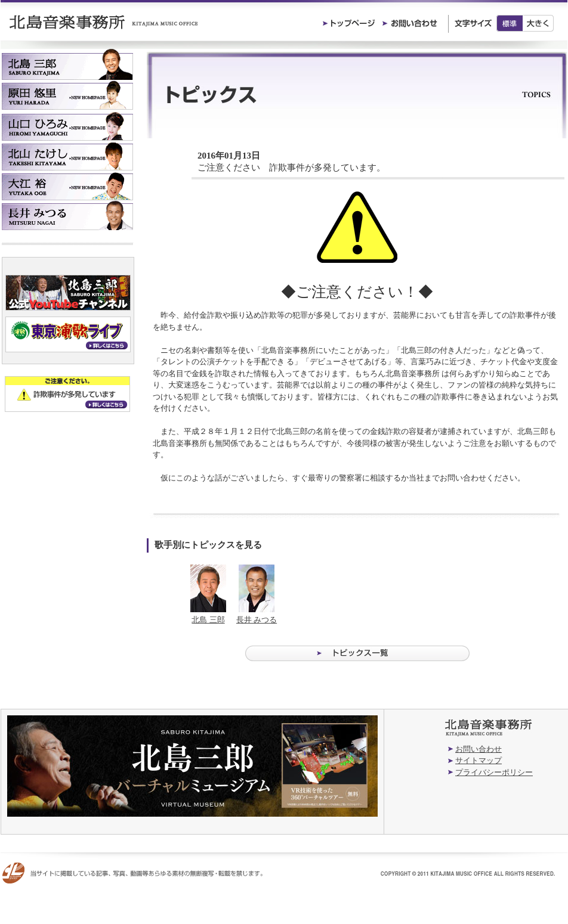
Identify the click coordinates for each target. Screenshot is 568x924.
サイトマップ (479, 760)
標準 (510, 23)
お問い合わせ (479, 749)
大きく (538, 23)
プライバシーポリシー (494, 772)
